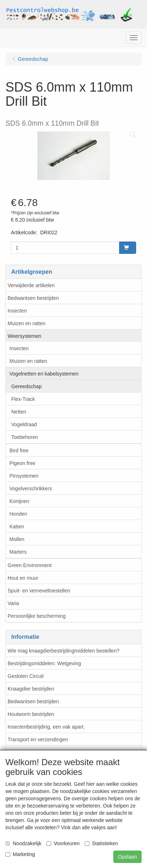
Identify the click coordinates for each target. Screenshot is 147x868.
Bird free (19, 450)
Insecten (17, 311)
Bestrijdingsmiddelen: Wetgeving (44, 663)
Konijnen (19, 501)
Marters (18, 552)
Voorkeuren (63, 843)
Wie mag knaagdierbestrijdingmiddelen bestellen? (64, 651)
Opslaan (127, 857)
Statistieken (101, 843)
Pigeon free (22, 463)
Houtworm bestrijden (31, 714)
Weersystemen (24, 336)
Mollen (17, 539)
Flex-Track (23, 399)
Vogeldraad (24, 424)
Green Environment (30, 565)
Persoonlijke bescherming (37, 616)
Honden (18, 514)
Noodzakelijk (23, 843)
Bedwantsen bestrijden (33, 298)
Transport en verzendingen (38, 739)
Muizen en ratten (26, 323)
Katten (17, 527)
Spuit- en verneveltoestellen (39, 591)
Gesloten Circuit (26, 676)
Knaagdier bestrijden (31, 689)
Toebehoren (25, 437)
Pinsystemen (24, 476)
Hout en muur (23, 578)
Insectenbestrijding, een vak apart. (46, 727)
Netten (19, 412)
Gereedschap (26, 386)
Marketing (20, 854)
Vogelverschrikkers (31, 488)
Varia (13, 603)
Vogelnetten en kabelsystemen (44, 374)
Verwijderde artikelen (31, 285)
